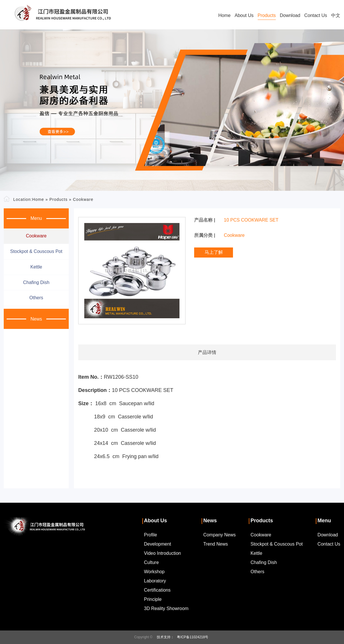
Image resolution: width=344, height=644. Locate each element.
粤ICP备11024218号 (193, 637)
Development (158, 544)
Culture (152, 562)
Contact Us (316, 15)
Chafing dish (36, 282)
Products (267, 15)
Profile (151, 535)
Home (224, 15)
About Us (244, 15)
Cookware (83, 199)
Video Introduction (163, 553)
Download (290, 15)
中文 (336, 15)
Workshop (154, 572)
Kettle (36, 267)
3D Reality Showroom (166, 608)
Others (36, 298)
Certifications (157, 590)
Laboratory (155, 581)
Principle (153, 599)
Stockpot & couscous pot (36, 251)
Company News (220, 535)
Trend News (216, 544)
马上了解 (214, 252)
